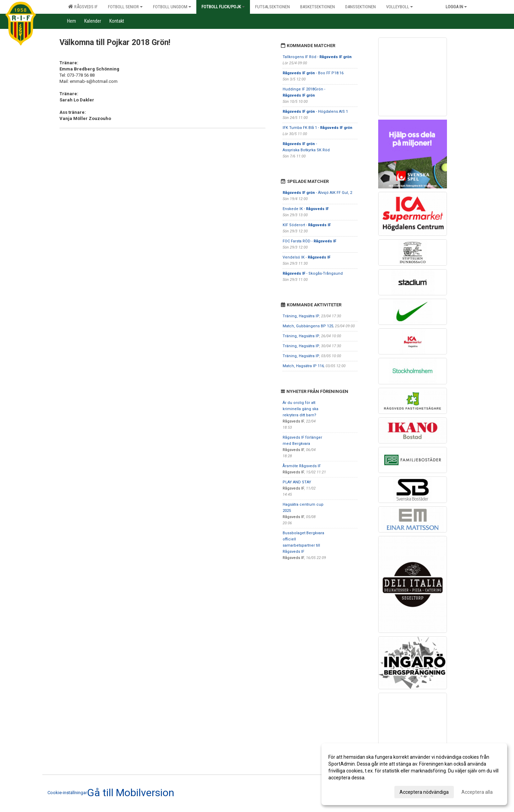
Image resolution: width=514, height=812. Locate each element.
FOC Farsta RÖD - (309, 241)
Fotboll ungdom (172, 7)
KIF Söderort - (307, 225)
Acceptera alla (477, 792)
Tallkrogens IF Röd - (317, 57)
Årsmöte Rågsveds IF (302, 466)
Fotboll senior (125, 7)
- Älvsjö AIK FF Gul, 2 (317, 193)
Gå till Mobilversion (131, 793)
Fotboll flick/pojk (223, 7)
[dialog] (414, 774)
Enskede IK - (306, 209)
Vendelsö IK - (307, 257)
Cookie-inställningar (67, 793)
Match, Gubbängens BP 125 (308, 326)
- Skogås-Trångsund (313, 273)
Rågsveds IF (83, 7)
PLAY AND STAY (297, 482)
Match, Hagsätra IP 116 (303, 366)
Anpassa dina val (347, 791)
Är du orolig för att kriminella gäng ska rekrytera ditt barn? (300, 409)
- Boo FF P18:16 (313, 73)
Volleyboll (400, 7)
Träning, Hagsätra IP (301, 316)
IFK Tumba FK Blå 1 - (318, 128)
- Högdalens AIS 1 (315, 112)
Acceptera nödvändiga (424, 792)
